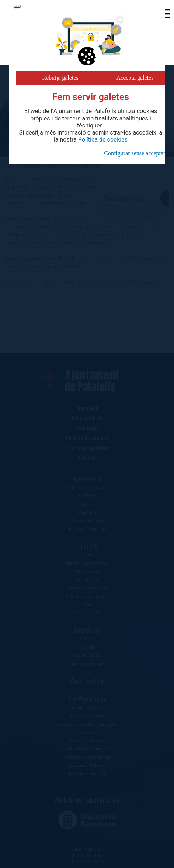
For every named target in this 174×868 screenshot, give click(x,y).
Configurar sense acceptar (135, 153)
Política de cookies (103, 140)
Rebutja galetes (60, 78)
